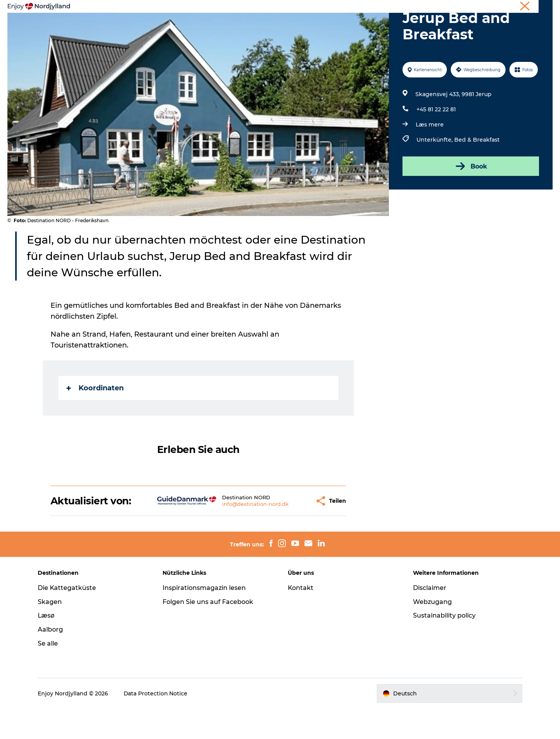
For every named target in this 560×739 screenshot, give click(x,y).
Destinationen (259, 18)
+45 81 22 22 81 (436, 140)
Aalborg (52, 660)
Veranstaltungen (348, 18)
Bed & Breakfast (477, 170)
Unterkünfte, (435, 170)
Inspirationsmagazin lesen (205, 618)
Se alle (49, 674)
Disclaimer (429, 618)
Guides (302, 18)
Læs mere (430, 155)
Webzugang (432, 632)
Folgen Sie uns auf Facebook (209, 632)
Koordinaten (95, 418)
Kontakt (301, 618)
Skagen (51, 632)
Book (471, 197)
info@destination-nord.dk (235, 534)
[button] (289, 531)
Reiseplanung (206, 18)
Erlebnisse (159, 18)
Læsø (47, 646)
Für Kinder (400, 18)
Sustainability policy (444, 646)
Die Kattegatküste (68, 618)
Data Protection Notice (157, 723)
